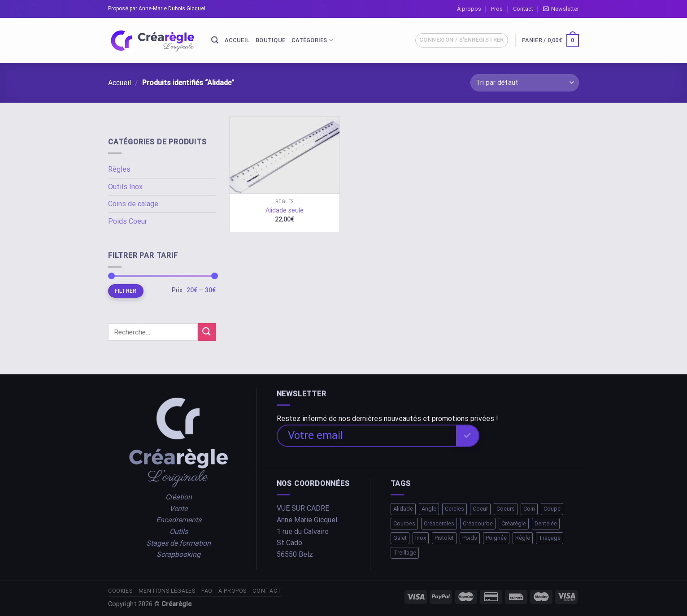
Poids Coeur (128, 221)
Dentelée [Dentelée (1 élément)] (546, 523)
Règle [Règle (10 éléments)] (523, 538)
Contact (523, 9)
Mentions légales (167, 591)
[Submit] (207, 332)
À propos (469, 9)
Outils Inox (125, 187)
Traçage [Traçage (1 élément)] (550, 538)
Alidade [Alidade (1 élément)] (403, 509)
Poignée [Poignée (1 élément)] (496, 538)
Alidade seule (285, 210)
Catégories (312, 40)
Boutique (270, 40)
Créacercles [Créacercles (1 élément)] (439, 523)
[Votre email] (366, 436)
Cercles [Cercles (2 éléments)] (454, 509)
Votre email (315, 435)
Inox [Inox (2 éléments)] (421, 538)
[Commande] (525, 83)
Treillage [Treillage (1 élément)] (405, 553)
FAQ (207, 591)
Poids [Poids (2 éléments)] (470, 538)
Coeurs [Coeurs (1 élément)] (506, 509)
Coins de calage (133, 204)
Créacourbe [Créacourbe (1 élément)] (478, 523)
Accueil (237, 40)
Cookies (120, 591)
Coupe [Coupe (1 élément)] (552, 509)
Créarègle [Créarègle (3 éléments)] (514, 523)
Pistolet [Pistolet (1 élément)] (444, 538)
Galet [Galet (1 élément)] (400, 538)
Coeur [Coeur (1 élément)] (480, 509)
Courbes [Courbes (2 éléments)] (404, 523)
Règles (119, 169)
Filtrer (126, 291)
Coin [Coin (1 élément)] (529, 509)
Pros (497, 9)
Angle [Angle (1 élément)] (429, 509)
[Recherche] (215, 40)
